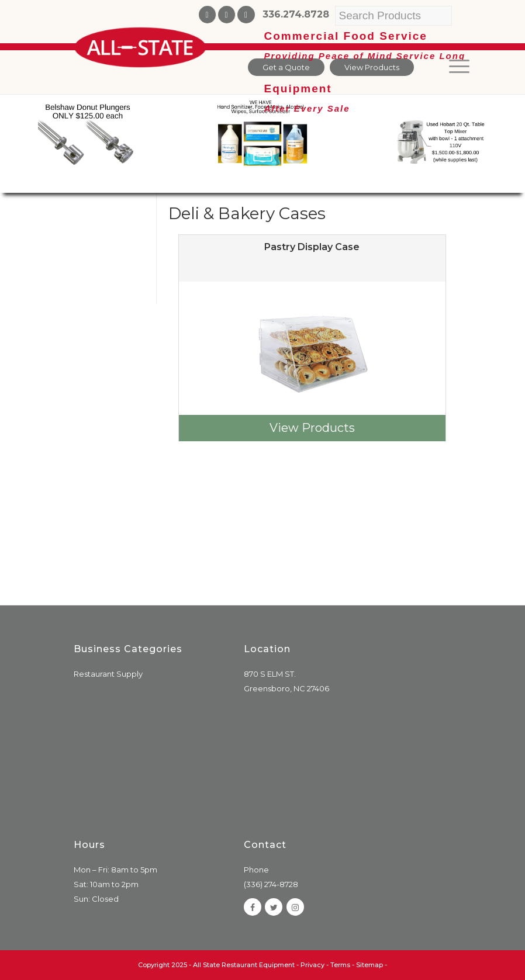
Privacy (312, 965)
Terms (340, 965)
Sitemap (369, 965)
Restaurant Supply (108, 674)
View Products (312, 428)
